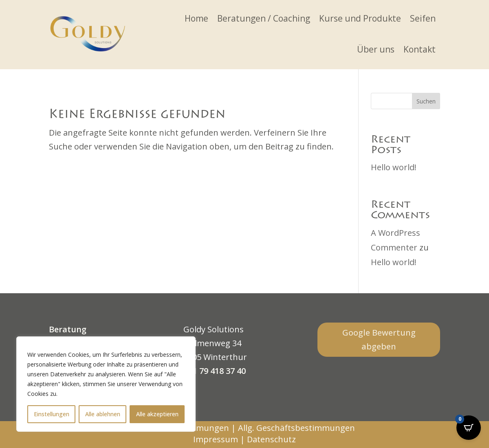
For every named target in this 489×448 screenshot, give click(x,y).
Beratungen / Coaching (264, 18)
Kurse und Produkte (360, 18)
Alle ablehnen (103, 414)
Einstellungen (52, 414)
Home (196, 18)
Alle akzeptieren (157, 414)
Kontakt (420, 49)
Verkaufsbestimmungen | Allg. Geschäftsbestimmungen (245, 428)
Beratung (68, 329)
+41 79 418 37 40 (215, 371)
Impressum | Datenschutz (244, 439)
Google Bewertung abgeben (379, 339)
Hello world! (394, 167)
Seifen (423, 18)
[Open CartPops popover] (469, 428)
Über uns (376, 49)
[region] (106, 384)
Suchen (426, 101)
